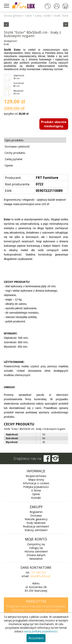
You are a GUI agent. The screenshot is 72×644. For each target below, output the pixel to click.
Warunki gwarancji (36, 519)
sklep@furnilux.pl (40, 576)
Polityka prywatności (36, 487)
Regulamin (36, 512)
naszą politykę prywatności (41, 631)
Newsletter (36, 559)
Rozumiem (36, 638)
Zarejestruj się (36, 544)
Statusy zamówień (36, 530)
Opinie (9, 165)
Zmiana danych (36, 555)
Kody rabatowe (36, 523)
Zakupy (36, 507)
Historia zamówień (36, 551)
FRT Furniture (47, 178)
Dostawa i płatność (17, 146)
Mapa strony (36, 480)
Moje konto (36, 539)
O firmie (36, 490)
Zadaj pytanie (14, 159)
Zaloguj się (36, 548)
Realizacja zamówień (36, 526)
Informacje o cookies (36, 483)
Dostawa (36, 515)
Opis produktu (14, 140)
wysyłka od (16, 114)
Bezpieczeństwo (36, 476)
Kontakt (36, 498)
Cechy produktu (15, 153)
